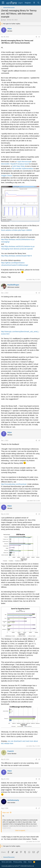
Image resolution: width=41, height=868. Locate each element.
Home (30, 862)
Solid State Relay (19, 166)
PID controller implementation (22, 168)
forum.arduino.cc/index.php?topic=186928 (16, 230)
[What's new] (34, 3)
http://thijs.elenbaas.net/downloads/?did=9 (16, 256)
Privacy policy (18, 862)
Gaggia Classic (7, 175)
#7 (39, 808)
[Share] (36, 37)
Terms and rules (7, 862)
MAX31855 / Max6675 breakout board (15, 164)
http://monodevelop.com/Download (14, 484)
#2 (39, 293)
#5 (39, 759)
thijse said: (6, 813)
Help (25, 862)
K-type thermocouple (24, 162)
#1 (39, 37)
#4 (39, 514)
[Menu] (3, 3)
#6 (39, 779)
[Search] (38, 3)
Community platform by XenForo (18, 866)
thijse (4, 20)
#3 (39, 440)
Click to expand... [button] (21, 830)
